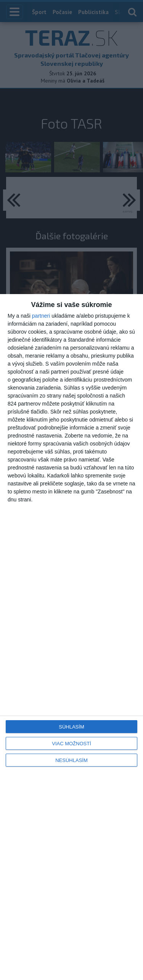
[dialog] (71, 637)
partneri (41, 316)
